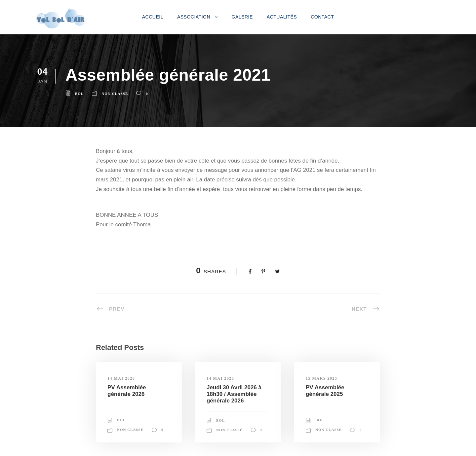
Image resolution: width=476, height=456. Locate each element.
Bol (79, 94)
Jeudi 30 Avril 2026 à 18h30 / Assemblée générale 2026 (234, 394)
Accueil (153, 17)
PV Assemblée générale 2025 (325, 391)
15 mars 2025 (321, 378)
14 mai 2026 (121, 378)
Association (194, 17)
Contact (322, 17)
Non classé (115, 94)
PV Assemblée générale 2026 (127, 391)
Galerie (242, 17)
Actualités (282, 17)
